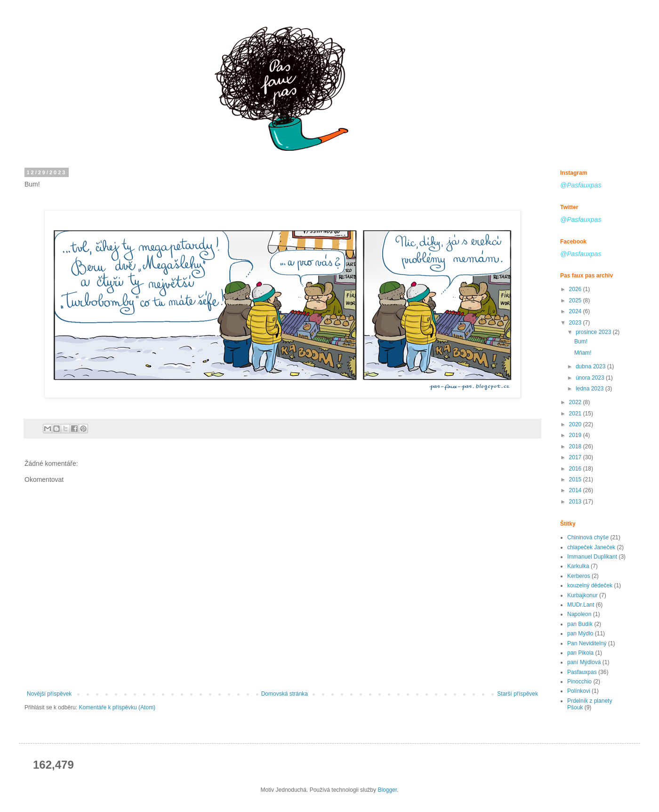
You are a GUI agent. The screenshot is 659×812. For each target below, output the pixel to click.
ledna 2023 (591, 389)
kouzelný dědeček (590, 585)
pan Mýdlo (580, 633)
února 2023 (591, 378)
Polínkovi (579, 691)
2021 (576, 414)
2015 (576, 479)
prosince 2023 (594, 332)
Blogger (387, 790)
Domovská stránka (285, 694)
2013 (576, 502)
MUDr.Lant (581, 605)
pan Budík (580, 624)
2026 (576, 289)
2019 (576, 435)
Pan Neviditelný (587, 643)
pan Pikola (580, 653)
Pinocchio (579, 682)
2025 (576, 300)
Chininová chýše (588, 537)
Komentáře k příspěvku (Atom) (117, 707)
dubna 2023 (591, 366)
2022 (576, 402)
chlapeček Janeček (591, 547)
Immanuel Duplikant (592, 557)
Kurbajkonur (583, 595)
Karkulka (578, 566)
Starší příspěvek (518, 694)
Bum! (581, 341)
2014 (576, 490)
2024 (576, 311)
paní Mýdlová (584, 662)
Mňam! (583, 353)
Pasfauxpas (582, 672)
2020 (576, 424)
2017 (576, 457)
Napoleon (579, 614)
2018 (576, 447)
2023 (576, 323)
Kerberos (579, 576)
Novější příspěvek (49, 694)
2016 (576, 469)
